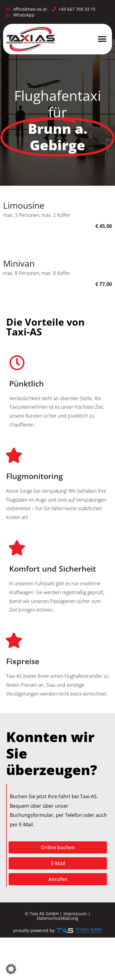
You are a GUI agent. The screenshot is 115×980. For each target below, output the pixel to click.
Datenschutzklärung (57, 918)
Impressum (75, 914)
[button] (102, 39)
